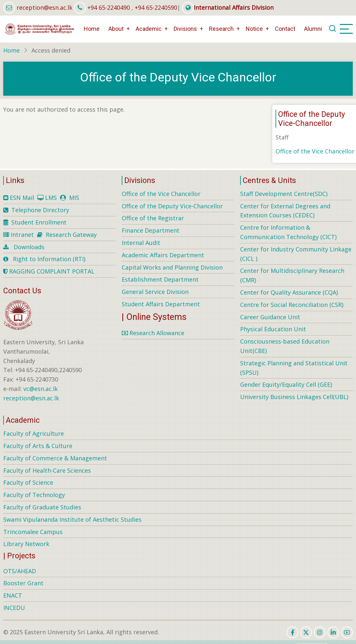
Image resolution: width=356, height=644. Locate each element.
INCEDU (14, 608)
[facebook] (292, 632)
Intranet (22, 235)
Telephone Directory (40, 210)
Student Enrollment (39, 222)
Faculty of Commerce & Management (55, 458)
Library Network (26, 544)
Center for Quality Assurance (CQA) (289, 292)
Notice (254, 29)
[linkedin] (333, 632)
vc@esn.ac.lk (41, 389)
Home (92, 29)
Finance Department (151, 230)
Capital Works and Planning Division (172, 267)
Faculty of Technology (34, 495)
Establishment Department (160, 279)
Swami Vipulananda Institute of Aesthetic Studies (72, 519)
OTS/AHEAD (20, 571)
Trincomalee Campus (33, 532)
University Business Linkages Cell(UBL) (294, 397)
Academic (149, 29)
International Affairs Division (228, 7)
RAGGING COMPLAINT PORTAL (49, 271)
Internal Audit (141, 243)
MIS (74, 198)
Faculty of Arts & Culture (38, 446)
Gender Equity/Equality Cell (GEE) (286, 384)
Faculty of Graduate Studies (42, 507)
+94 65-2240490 (109, 7)
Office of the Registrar (153, 218)
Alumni (313, 29)
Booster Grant (23, 583)
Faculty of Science (28, 482)
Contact (285, 29)
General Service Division (155, 292)
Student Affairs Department (161, 304)
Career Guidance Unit (270, 317)
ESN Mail (22, 198)
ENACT (13, 595)
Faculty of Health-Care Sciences (47, 470)
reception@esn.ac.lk (44, 7)
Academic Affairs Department (163, 255)
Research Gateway (71, 235)
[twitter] (306, 632)
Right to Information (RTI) (49, 259)
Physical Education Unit (273, 329)
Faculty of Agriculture (34, 433)
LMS (51, 198)
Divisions (185, 29)
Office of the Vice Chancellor (315, 151)
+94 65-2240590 (156, 7)
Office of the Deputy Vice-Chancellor (172, 206)
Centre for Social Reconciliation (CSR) (292, 305)
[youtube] (347, 632)
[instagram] (320, 632)
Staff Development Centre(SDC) (284, 194)
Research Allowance (153, 333)
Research (221, 29)
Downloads (29, 247)
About (116, 29)
